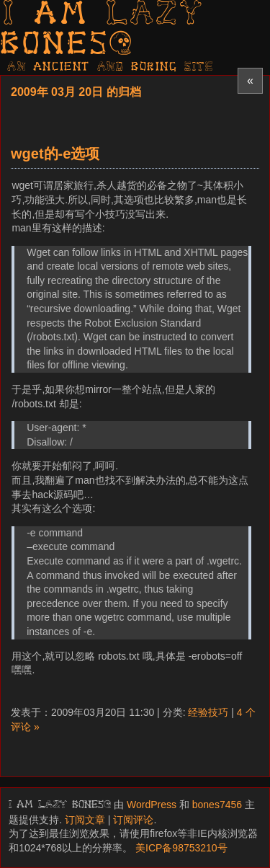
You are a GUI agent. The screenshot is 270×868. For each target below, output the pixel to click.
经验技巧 (208, 712)
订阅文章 (85, 820)
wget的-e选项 (55, 154)
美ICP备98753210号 (181, 848)
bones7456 (217, 805)
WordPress (152, 805)
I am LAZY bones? (102, 30)
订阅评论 (133, 820)
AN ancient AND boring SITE (111, 67)
